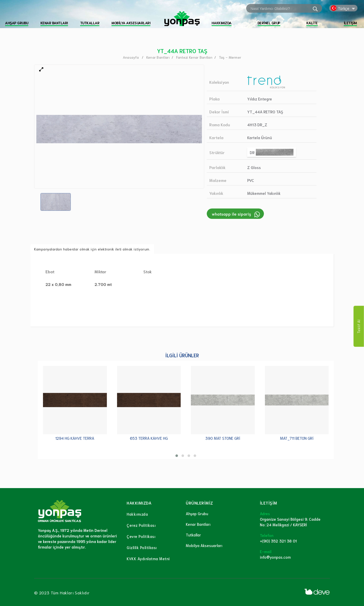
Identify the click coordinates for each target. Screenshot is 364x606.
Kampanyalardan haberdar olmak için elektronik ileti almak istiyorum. (92, 249)
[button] (177, 456)
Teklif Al (359, 326)
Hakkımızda (137, 514)
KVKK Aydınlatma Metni (148, 558)
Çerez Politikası (141, 525)
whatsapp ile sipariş (231, 214)
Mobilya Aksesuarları (204, 545)
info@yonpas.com (275, 557)
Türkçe (344, 8)
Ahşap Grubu (197, 513)
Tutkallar (193, 535)
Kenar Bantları (198, 524)
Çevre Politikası (141, 536)
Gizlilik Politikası (142, 547)
